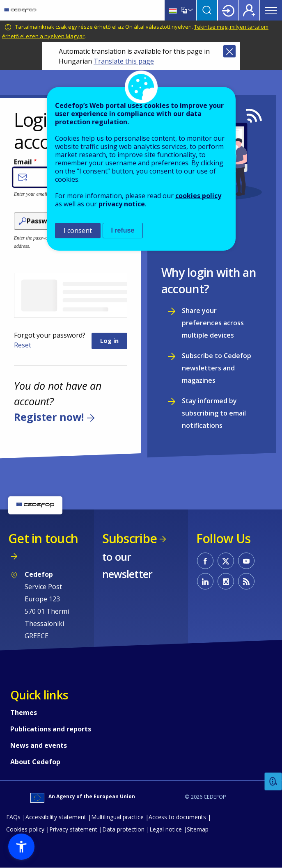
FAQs (13, 817)
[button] (21, 847)
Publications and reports (51, 729)
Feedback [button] (273, 782)
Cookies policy (25, 829)
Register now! (49, 417)
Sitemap (198, 829)
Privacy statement (73, 829)
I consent (78, 231)
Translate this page (124, 61)
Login (228, 10)
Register (249, 10)
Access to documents (177, 817)
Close (229, 51)
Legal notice (166, 829)
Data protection (123, 829)
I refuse (123, 230)
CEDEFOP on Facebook (205, 561)
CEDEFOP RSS (246, 581)
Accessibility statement (56, 817)
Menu (271, 10)
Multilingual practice (117, 817)
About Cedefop (35, 762)
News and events (39, 745)
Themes (24, 713)
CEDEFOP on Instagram (226, 581)
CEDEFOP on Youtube (246, 561)
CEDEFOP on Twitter (226, 561)
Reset (23, 345)
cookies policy (198, 196)
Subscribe (130, 538)
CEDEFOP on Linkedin (205, 581)
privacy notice (122, 204)
